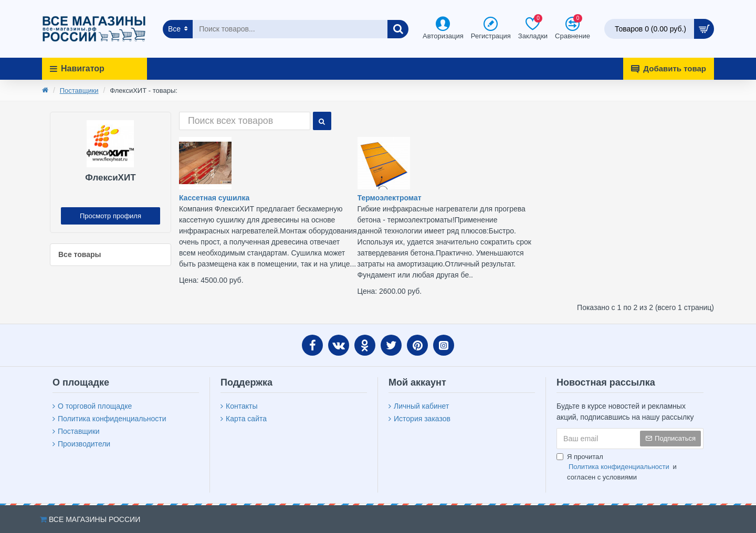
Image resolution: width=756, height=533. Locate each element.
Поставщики (79, 90)
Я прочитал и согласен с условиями (617, 467)
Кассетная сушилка (214, 198)
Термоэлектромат (390, 198)
